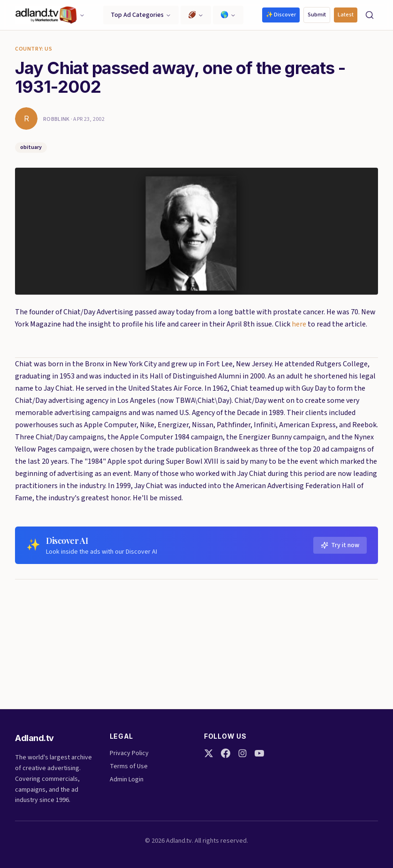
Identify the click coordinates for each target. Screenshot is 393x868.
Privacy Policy (129, 753)
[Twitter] (209, 753)
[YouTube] (259, 753)
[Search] (370, 15)
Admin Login (127, 779)
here (299, 324)
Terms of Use (129, 766)
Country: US (34, 49)
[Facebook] (226, 753)
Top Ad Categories (141, 15)
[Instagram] (242, 753)
